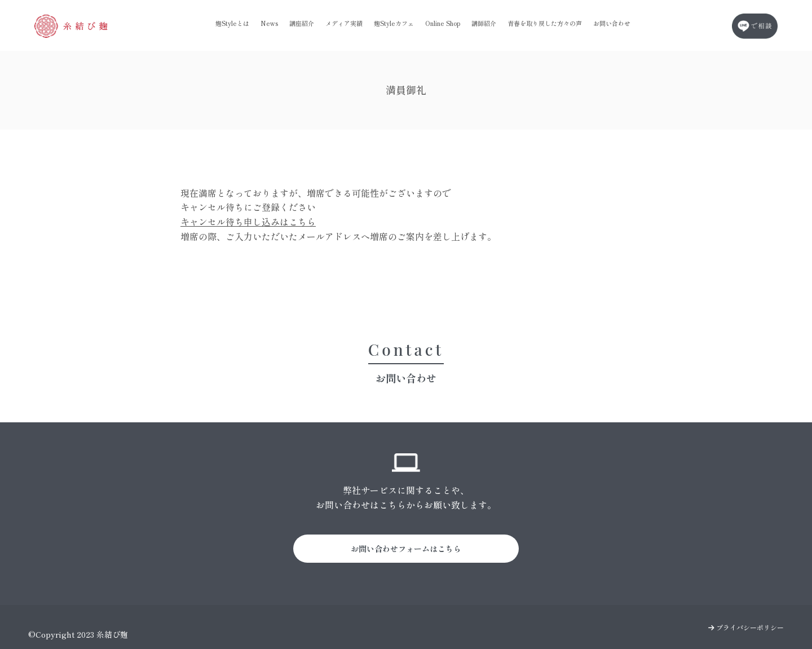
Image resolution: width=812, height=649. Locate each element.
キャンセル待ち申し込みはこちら (248, 222)
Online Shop (443, 23)
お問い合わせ (612, 23)
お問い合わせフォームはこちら (406, 549)
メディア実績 (344, 23)
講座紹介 (302, 23)
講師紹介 (484, 23)
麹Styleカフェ (394, 23)
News (269, 23)
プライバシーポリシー (746, 627)
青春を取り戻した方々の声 (545, 23)
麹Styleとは (232, 23)
